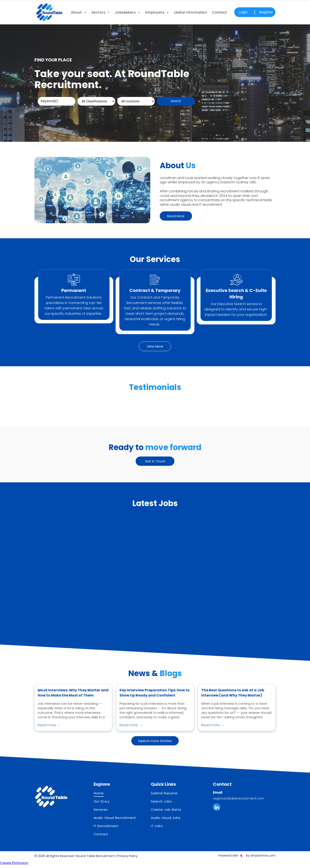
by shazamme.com (261, 864)
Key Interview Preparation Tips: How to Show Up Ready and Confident (155, 701)
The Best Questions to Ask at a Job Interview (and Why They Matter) (233, 701)
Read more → (49, 734)
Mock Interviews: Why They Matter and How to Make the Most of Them (73, 701)
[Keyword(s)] (57, 101)
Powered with (229, 864)
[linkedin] (217, 816)
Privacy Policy (127, 865)
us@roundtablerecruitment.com (239, 807)
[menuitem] (79, 12)
